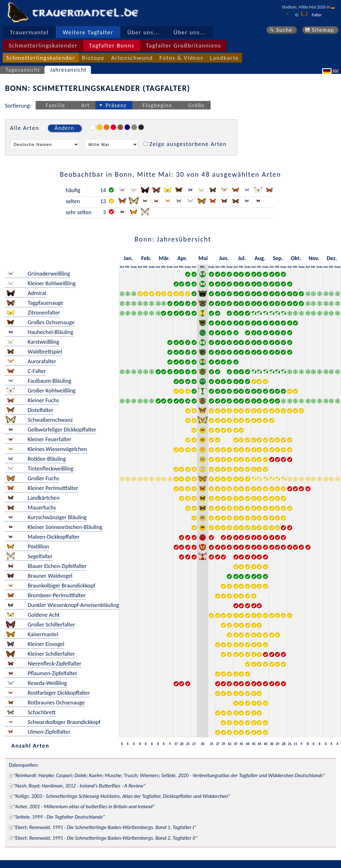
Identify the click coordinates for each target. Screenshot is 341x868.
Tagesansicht (23, 70)
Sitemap (323, 30)
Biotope (93, 58)
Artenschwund (132, 58)
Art (85, 105)
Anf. (122, 267)
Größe (196, 105)
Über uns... (144, 32)
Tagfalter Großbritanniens (184, 45)
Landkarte (224, 58)
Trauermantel (29, 32)
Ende (134, 267)
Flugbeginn (157, 105)
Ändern (64, 128)
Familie (55, 105)
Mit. (128, 267)
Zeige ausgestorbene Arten (188, 144)
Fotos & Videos (181, 58)
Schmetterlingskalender (43, 45)
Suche (284, 30)
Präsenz (116, 105)
